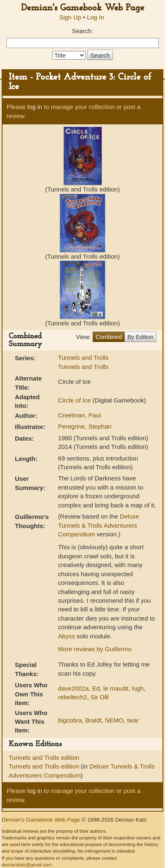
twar (133, 720)
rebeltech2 (72, 697)
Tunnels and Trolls (83, 358)
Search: (83, 31)
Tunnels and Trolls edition (44, 758)
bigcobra (70, 720)
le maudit (116, 688)
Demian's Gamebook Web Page (83, 8)
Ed (96, 688)
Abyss (66, 636)
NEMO (114, 720)
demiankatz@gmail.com (27, 865)
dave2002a (73, 688)
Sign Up (70, 17)
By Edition (140, 337)
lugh (138, 688)
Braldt (93, 720)
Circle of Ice (75, 400)
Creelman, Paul (79, 415)
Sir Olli (100, 697)
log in (35, 107)
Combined (109, 337)
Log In (96, 17)
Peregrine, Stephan (85, 426)
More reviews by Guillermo (95, 649)
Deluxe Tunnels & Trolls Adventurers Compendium (98, 525)
